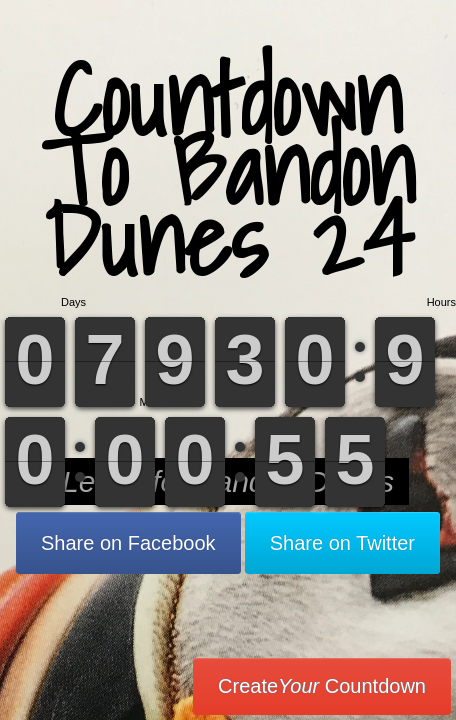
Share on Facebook (128, 543)
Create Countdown (322, 686)
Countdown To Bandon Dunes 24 (228, 169)
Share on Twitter (342, 543)
